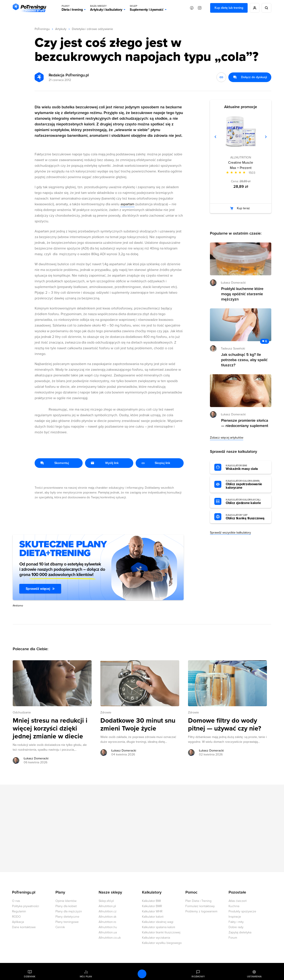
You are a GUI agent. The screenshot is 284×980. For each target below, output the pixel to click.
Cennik (60, 927)
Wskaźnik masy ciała (246, 467)
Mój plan (86, 976)
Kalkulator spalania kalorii (159, 927)
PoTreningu (42, 29)
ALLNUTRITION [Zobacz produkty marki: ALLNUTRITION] (241, 157)
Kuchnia (234, 906)
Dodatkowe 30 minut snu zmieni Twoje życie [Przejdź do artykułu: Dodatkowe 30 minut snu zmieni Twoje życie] (138, 725)
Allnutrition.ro (107, 922)
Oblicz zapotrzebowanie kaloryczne (246, 485)
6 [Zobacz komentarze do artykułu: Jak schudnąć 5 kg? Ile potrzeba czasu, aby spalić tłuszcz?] (266, 341)
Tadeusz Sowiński (233, 349)
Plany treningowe (67, 922)
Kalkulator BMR (152, 906)
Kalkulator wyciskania (156, 938)
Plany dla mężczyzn (69, 911)
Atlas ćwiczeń (238, 901)
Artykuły (61, 29)
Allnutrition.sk (107, 917)
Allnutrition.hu (108, 927)
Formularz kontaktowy (200, 906)
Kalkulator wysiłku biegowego (162, 943)
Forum (233, 938)
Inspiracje (235, 917)
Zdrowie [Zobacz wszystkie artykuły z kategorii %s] (106, 712)
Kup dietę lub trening (229, 8)
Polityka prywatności (26, 906)
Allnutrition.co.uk (110, 938)
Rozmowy (198, 976)
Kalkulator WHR (152, 911)
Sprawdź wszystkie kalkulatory (230, 533)
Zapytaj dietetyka (240, 932)
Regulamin (19, 911)
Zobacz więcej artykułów (227, 438)
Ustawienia (254, 976)
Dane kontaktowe (24, 927)
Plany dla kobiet (66, 906)
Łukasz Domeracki (233, 283)
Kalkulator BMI (151, 901)
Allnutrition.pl (107, 906)
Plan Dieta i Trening (198, 901)
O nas (16, 901)
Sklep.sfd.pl (106, 901)
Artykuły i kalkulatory (106, 8)
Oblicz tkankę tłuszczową (246, 517)
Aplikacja (18, 922)
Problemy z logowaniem (201, 911)
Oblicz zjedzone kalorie (246, 502)
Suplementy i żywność (147, 8)
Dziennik (30, 976)
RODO (16, 917)
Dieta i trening (72, 8)
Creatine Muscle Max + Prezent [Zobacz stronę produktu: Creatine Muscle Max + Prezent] (241, 165)
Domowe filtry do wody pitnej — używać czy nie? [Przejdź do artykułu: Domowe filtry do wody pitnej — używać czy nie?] (225, 725)
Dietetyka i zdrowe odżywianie (92, 29)
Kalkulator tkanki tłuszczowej (161, 932)
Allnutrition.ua (108, 932)
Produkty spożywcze (242, 911)
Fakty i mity (236, 922)
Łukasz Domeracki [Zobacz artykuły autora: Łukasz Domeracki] (36, 758)
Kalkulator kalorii (153, 917)
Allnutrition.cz (108, 911)
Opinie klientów (66, 901)
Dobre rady (236, 927)
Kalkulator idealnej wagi (158, 922)
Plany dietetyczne (67, 917)
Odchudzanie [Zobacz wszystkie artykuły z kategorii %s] (22, 712)
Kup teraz (243, 208)
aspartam (127, 204)
